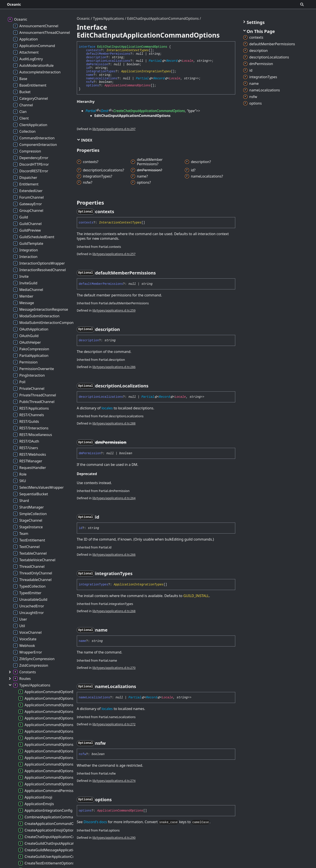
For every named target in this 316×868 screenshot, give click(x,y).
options (92, 85)
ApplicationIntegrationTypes (146, 71)
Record (172, 61)
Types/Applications (109, 18)
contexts (93, 50)
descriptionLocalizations (108, 61)
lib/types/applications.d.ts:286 (114, 367)
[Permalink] (118, 212)
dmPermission (97, 64)
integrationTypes (101, 71)
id (88, 68)
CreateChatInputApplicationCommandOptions (149, 111)
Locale (188, 61)
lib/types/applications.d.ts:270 (114, 668)
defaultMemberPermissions (108, 54)
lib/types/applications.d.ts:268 (114, 611)
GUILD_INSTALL (196, 596)
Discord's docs (95, 822)
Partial (155, 61)
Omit (105, 111)
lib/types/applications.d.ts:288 (114, 423)
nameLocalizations (102, 78)
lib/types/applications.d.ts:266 (114, 555)
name (90, 75)
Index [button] (85, 140)
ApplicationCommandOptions (127, 85)
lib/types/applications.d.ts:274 (114, 781)
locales (107, 408)
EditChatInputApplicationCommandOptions (163, 18)
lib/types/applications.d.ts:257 (114, 254)
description (96, 57)
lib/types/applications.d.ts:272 (114, 724)
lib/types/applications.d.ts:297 (114, 129)
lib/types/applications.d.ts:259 (114, 310)
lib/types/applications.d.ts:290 (114, 838)
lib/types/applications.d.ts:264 (114, 498)
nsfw (90, 82)
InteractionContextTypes (128, 50)
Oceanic (14, 4)
